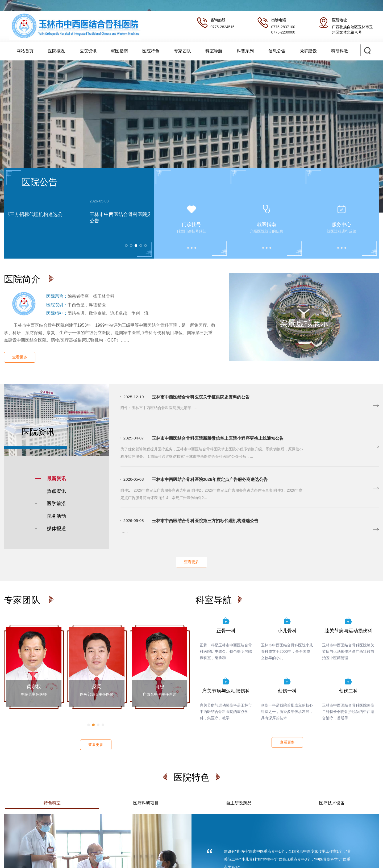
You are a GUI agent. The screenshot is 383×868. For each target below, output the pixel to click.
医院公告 (39, 182)
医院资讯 (88, 51)
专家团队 (182, 51)
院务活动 (56, 516)
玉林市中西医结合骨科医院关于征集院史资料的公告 (201, 397)
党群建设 (308, 51)
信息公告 (277, 51)
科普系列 (245, 51)
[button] (89, 725)
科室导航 (214, 51)
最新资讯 (56, 479)
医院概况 (56, 51)
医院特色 (151, 51)
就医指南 (119, 51)
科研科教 (340, 51)
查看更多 (20, 357)
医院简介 (23, 279)
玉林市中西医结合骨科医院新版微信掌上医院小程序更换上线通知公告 (218, 438)
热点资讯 (56, 491)
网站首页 (25, 51)
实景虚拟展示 (304, 317)
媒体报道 (56, 529)
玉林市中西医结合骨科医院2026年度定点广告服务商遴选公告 (210, 479)
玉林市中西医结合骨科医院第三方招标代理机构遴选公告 (205, 521)
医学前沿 (56, 504)
